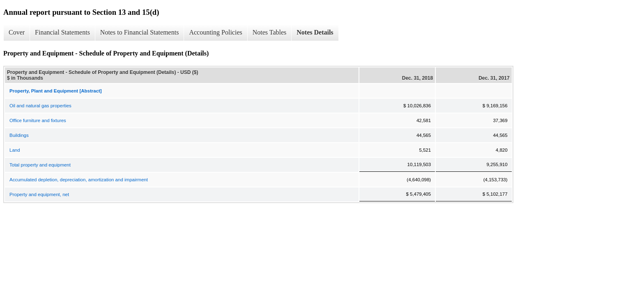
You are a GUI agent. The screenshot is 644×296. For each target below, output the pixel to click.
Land (15, 150)
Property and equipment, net (39, 194)
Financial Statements (62, 32)
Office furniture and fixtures (38, 120)
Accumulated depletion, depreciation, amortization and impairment (79, 180)
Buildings (19, 135)
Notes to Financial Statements (140, 32)
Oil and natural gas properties (40, 106)
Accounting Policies (215, 32)
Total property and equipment (40, 165)
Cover (17, 32)
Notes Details (315, 32)
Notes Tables (270, 32)
